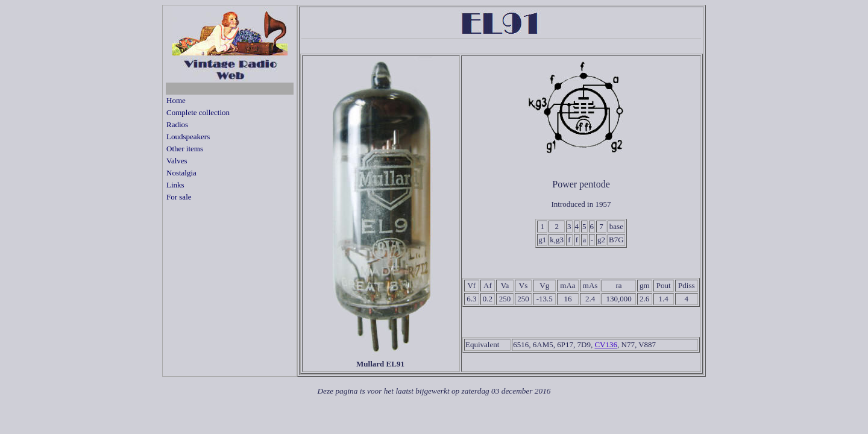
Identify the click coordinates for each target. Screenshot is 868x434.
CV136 (606, 344)
